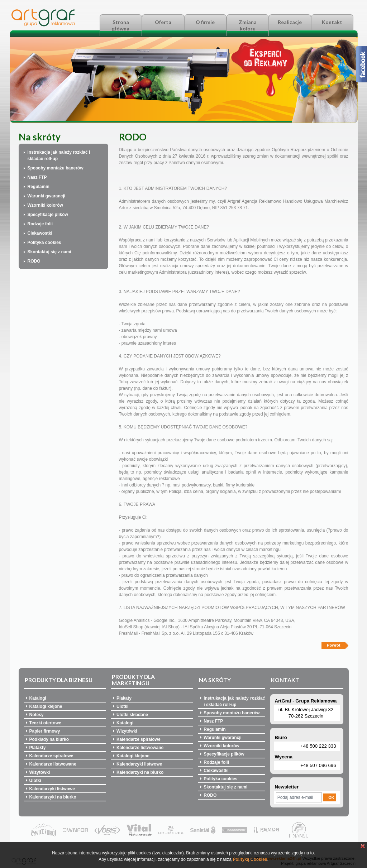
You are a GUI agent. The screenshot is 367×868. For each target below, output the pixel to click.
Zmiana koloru (248, 25)
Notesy (37, 715)
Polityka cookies (44, 243)
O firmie (205, 22)
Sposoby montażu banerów (56, 168)
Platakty (38, 748)
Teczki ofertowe (45, 723)
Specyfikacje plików (48, 215)
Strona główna (121, 25)
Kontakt (332, 22)
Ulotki (35, 781)
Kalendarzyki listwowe (52, 789)
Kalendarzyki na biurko (53, 797)
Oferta (163, 22)
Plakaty (124, 698)
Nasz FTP (37, 177)
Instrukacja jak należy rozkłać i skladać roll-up (59, 155)
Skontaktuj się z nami (49, 252)
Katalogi (38, 698)
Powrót (333, 645)
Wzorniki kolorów (45, 205)
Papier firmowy (45, 731)
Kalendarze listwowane (53, 764)
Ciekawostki (40, 233)
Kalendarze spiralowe (51, 756)
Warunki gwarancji (47, 196)
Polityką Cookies (250, 859)
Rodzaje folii (40, 224)
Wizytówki (40, 772)
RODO (34, 261)
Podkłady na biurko (49, 739)
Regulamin (39, 187)
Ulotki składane (132, 715)
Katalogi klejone (46, 706)
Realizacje (290, 22)
